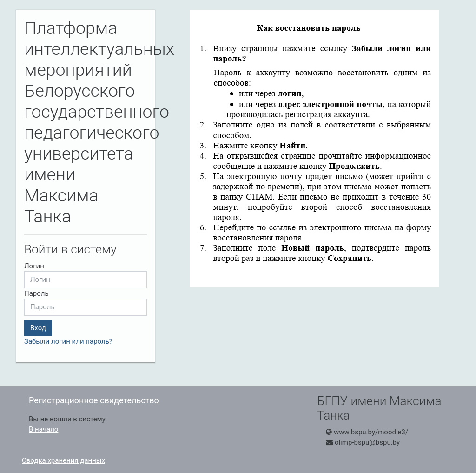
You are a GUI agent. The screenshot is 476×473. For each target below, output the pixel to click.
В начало (43, 429)
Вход (38, 328)
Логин (34, 266)
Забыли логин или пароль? (68, 341)
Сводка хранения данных (63, 460)
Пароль (36, 293)
